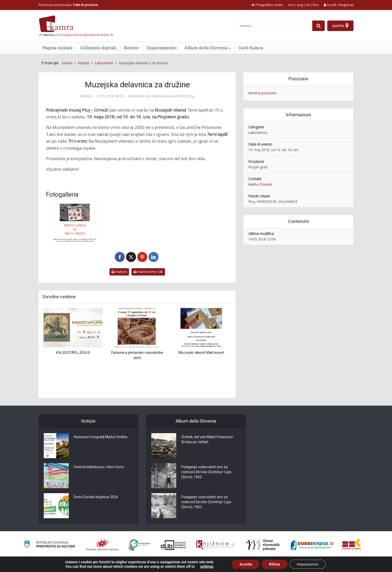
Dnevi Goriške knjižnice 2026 (96, 497)
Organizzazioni (161, 48)
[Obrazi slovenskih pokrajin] (263, 545)
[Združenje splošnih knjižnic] (351, 545)
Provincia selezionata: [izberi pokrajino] (68, 5)
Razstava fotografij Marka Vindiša (100, 437)
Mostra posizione (262, 93)
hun (316, 5)
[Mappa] (340, 26)
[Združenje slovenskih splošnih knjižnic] (215, 545)
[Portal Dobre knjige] (312, 545)
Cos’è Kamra (251, 48)
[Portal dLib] (173, 545)
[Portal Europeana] (139, 545)
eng (300, 5)
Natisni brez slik (148, 272)
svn (291, 5)
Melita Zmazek (260, 184)
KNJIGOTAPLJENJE (73, 353)
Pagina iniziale (57, 48)
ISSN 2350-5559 (342, 565)
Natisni (119, 272)
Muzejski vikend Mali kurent (201, 353)
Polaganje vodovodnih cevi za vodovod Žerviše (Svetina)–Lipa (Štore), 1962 (206, 472)
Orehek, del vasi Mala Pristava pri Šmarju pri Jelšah (207, 439)
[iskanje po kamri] (275, 26)
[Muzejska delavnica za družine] (75, 223)
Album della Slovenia (206, 48)
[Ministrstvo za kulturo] (49, 545)
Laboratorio (258, 132)
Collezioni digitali (98, 48)
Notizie (131, 48)
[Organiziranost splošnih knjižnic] (102, 545)
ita (308, 5)
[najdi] (318, 26)
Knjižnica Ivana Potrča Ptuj (173, 96)
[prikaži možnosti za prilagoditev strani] (267, 5)
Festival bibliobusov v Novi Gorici (99, 467)
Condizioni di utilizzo (313, 565)
